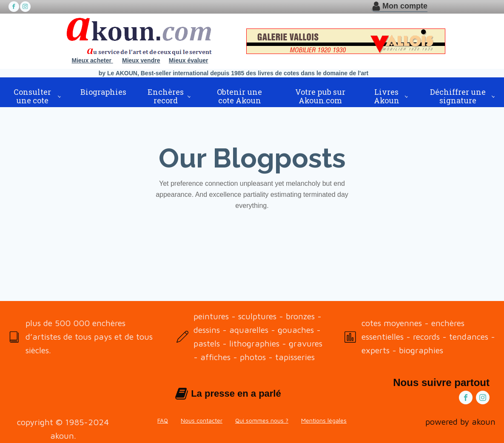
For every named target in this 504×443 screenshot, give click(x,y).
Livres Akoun (387, 96)
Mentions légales (324, 420)
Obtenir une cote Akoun (239, 96)
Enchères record (166, 96)
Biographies (103, 92)
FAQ (163, 420)
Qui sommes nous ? (262, 420)
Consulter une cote (32, 96)
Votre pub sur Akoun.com (320, 96)
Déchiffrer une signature (458, 96)
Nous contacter (202, 420)
